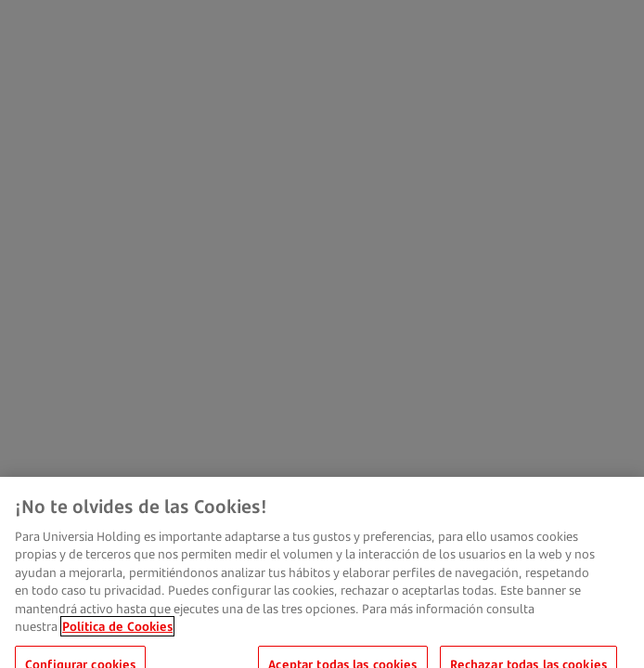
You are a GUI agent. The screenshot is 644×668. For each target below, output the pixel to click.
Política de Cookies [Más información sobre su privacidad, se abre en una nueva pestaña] (117, 636)
